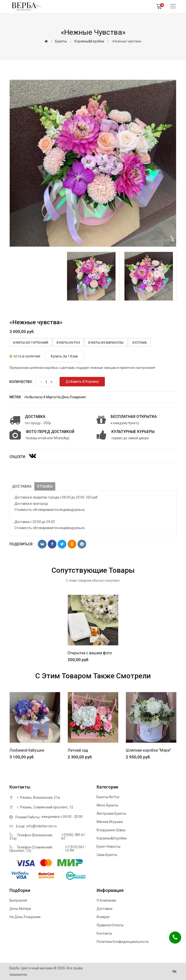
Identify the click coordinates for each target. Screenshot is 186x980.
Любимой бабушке (27, 750)
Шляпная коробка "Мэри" (148, 750)
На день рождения (71, 397)
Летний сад (78, 750)
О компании (106, 900)
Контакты (104, 933)
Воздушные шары (111, 830)
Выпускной (18, 900)
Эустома (139, 343)
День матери (20, 909)
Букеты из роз (68, 343)
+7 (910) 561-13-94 (75, 849)
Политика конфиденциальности (123, 942)
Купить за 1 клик (64, 356)
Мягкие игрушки (110, 822)
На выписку (34, 397)
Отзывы (45, 486)
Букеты (61, 41)
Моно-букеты (107, 805)
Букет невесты (108, 847)
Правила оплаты (110, 925)
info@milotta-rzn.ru (42, 826)
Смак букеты (107, 855)
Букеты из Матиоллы (106, 343)
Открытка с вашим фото (90, 653)
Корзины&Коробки (89, 41)
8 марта (50, 397)
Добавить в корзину (82, 382)
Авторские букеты (111, 814)
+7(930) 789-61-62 (74, 837)
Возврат (103, 917)
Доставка (22, 486)
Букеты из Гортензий (31, 343)
